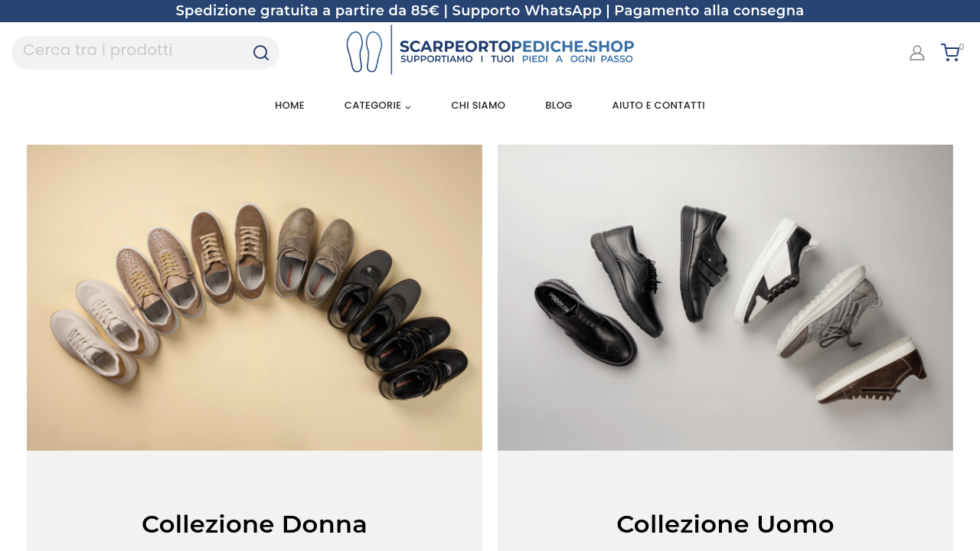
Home (290, 105)
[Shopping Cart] (955, 53)
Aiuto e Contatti (659, 105)
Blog (559, 105)
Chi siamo (478, 105)
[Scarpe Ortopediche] (490, 53)
